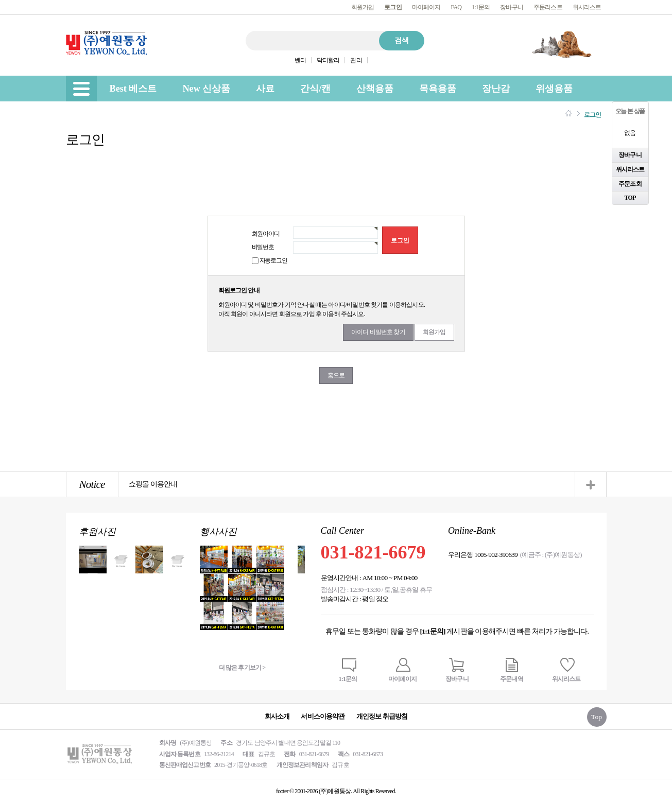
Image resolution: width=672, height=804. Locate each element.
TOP (630, 198)
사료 (265, 89)
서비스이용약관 (323, 716)
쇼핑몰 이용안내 (153, 484)
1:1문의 (481, 7)
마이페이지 (426, 7)
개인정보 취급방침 (382, 716)
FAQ (456, 7)
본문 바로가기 (0, 0)
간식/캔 (315, 89)
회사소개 (277, 716)
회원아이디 (266, 234)
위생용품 (554, 89)
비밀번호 (263, 247)
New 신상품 (206, 89)
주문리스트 (548, 7)
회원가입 (363, 7)
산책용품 (375, 89)
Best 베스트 (133, 89)
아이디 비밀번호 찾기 (378, 332)
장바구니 (512, 7)
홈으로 (336, 375)
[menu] (81, 89)
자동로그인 (273, 260)
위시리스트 (587, 7)
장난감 (496, 89)
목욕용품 (438, 89)
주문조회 (630, 184)
